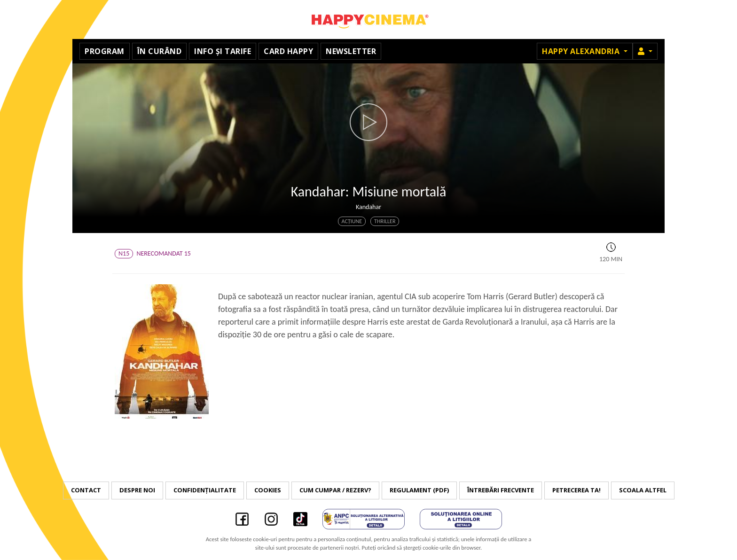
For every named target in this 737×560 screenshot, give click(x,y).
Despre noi (137, 490)
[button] (645, 51)
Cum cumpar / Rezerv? (335, 490)
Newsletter (351, 51)
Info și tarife (223, 51)
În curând (160, 51)
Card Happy (288, 51)
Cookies (268, 490)
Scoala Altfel (643, 490)
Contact (86, 490)
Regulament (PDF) (419, 490)
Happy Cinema (368, 19)
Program (105, 51)
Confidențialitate (205, 490)
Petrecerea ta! (576, 490)
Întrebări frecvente (501, 490)
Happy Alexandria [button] (582, 51)
